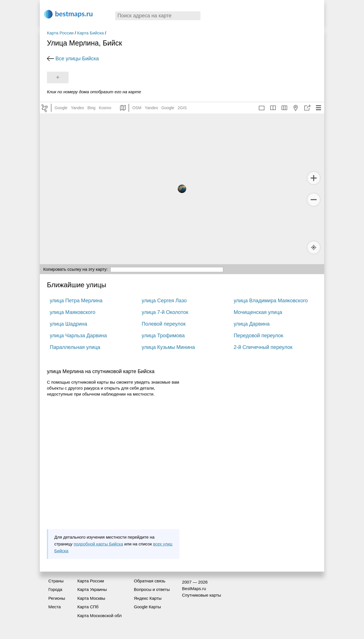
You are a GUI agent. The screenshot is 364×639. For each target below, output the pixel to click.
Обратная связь (150, 581)
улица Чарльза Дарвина (78, 336)
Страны (56, 581)
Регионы (57, 598)
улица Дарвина (252, 324)
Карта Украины (92, 589)
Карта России (60, 33)
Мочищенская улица (258, 312)
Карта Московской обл (100, 616)
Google (61, 108)
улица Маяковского (73, 312)
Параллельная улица (75, 347)
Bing (92, 108)
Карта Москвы (91, 598)
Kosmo (105, 108)
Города (55, 589)
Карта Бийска (90, 33)
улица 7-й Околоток (165, 312)
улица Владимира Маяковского (271, 301)
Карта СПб (88, 607)
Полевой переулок (164, 324)
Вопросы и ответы (152, 589)
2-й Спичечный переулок (263, 347)
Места (55, 607)
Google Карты (147, 607)
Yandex (77, 108)
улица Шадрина (69, 324)
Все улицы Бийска (77, 59)
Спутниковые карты (201, 595)
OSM (137, 108)
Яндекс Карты (148, 598)
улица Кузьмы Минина (168, 347)
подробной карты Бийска (98, 544)
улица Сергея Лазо (164, 301)
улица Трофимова (163, 336)
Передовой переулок (258, 336)
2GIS (182, 108)
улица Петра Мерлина (76, 301)
